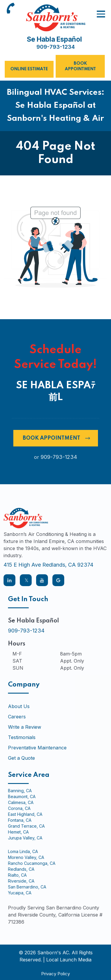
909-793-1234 (56, 47)
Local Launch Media (69, 960)
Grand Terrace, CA (26, 826)
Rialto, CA (17, 875)
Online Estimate (29, 69)
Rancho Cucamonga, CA (32, 863)
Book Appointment (80, 66)
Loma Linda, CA (23, 852)
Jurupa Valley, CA (25, 838)
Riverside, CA (21, 881)
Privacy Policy (55, 974)
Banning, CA (20, 791)
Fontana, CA (20, 820)
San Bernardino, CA (27, 887)
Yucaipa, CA (20, 893)
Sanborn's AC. (54, 953)
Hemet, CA (18, 832)
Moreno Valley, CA (26, 857)
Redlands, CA (21, 869)
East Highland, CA (25, 814)
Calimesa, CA (21, 803)
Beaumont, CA (22, 797)
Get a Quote (21, 758)
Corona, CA (19, 808)
